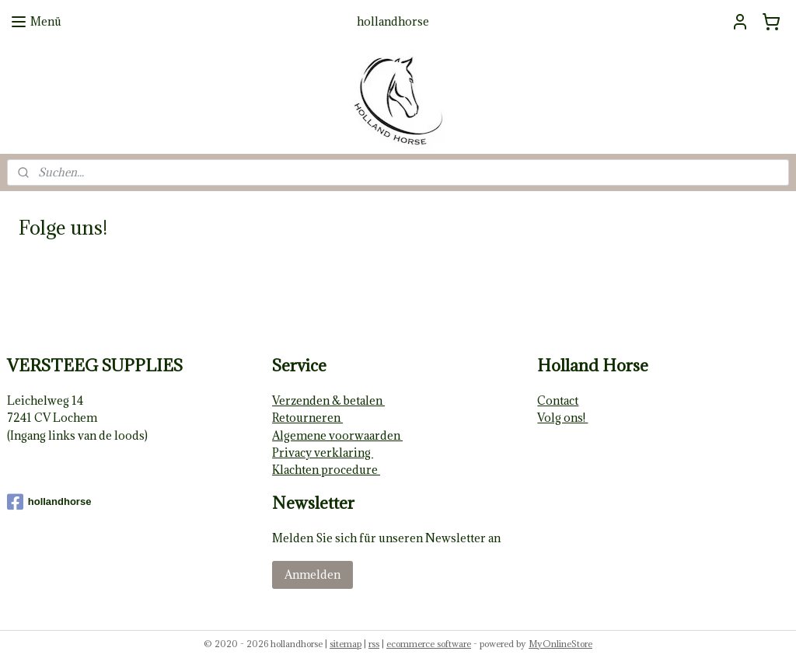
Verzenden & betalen (328, 400)
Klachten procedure (326, 470)
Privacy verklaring (323, 453)
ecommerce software (429, 644)
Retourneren (307, 418)
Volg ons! (562, 418)
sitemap (346, 644)
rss (374, 644)
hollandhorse (49, 502)
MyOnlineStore (560, 644)
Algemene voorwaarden (337, 435)
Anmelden (312, 575)
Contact (558, 400)
